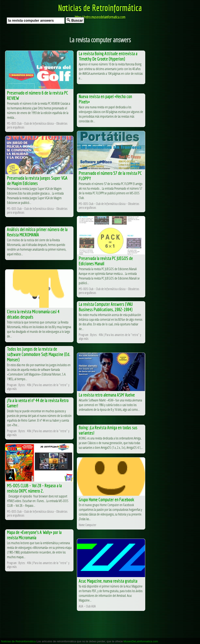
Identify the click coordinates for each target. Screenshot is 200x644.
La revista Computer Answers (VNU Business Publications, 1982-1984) (106, 307)
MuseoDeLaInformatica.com (141, 641)
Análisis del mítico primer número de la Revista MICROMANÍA (37, 232)
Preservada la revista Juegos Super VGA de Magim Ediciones (37, 181)
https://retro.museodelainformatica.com (100, 17)
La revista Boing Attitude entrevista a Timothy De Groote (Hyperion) (108, 56)
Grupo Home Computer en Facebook (106, 499)
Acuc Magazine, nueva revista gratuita (108, 581)
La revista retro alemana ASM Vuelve (107, 395)
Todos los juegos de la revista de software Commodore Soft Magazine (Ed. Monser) (39, 354)
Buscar (75, 20)
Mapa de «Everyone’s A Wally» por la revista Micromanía (34, 535)
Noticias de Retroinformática (100, 8)
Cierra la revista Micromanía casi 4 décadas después (33, 314)
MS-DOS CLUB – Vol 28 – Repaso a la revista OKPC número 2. (34, 488)
